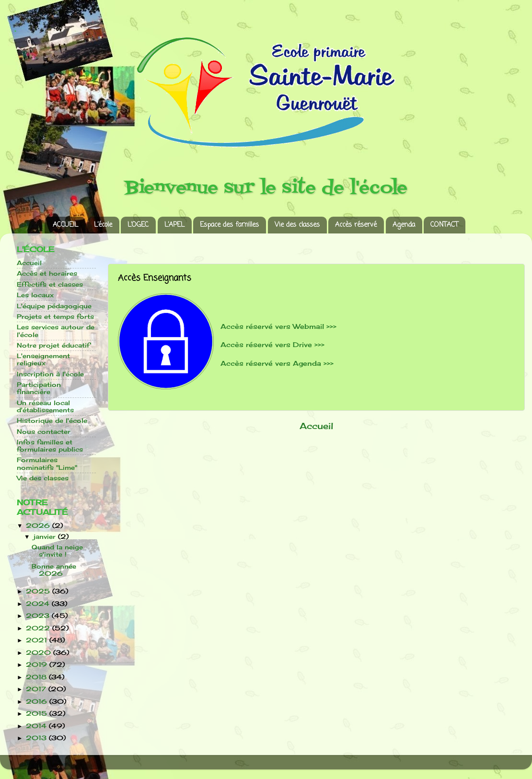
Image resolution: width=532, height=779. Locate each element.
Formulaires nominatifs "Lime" (47, 464)
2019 (38, 665)
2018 (37, 677)
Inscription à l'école (50, 374)
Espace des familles (229, 225)
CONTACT (444, 225)
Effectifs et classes (50, 285)
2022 (39, 628)
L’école (103, 225)
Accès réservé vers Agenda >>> (277, 363)
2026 (39, 526)
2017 (37, 689)
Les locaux (35, 295)
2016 (38, 702)
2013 (37, 738)
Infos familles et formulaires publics (50, 446)
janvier (46, 537)
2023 (39, 616)
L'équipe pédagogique (54, 306)
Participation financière (39, 388)
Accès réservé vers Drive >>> (272, 344)
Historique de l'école (52, 421)
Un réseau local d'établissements (45, 407)
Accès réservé (356, 225)
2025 (39, 591)
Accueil (316, 426)
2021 (38, 640)
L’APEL (174, 225)
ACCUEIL (65, 225)
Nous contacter (44, 432)
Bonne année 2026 (54, 570)
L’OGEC (138, 225)
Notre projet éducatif (53, 345)
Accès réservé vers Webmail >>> (278, 326)
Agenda (404, 225)
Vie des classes (297, 225)
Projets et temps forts (55, 317)
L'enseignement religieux (43, 360)
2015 (38, 714)
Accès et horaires (47, 273)
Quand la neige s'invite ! (57, 551)
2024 (39, 604)
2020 (40, 653)
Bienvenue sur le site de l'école (266, 188)
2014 (37, 726)
